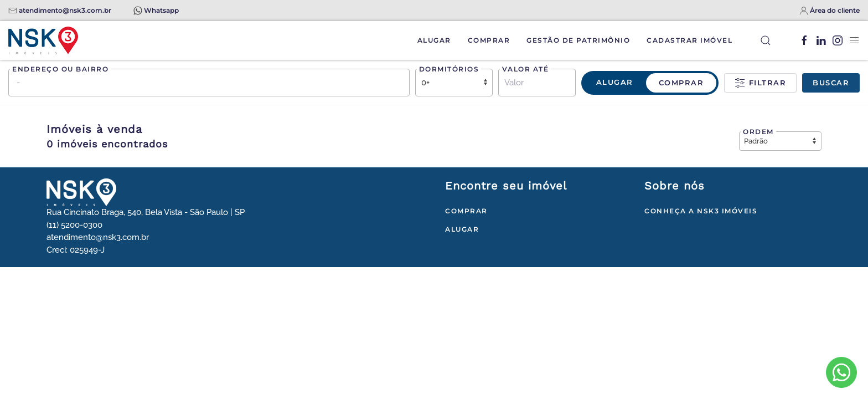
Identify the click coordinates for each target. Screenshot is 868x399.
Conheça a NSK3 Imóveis (701, 211)
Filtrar (760, 83)
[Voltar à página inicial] (43, 40)
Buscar (831, 83)
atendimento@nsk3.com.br (65, 10)
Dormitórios (449, 69)
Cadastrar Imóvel (689, 40)
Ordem (758, 132)
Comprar (489, 40)
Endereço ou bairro (60, 69)
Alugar (434, 40)
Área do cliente (835, 10)
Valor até (526, 69)
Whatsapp (161, 10)
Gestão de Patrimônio (578, 40)
